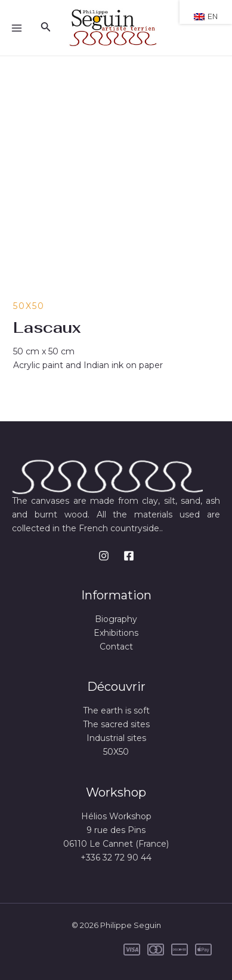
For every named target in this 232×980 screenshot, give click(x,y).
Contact (116, 647)
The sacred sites (116, 724)
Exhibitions (116, 633)
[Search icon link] (46, 28)
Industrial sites (116, 738)
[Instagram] (104, 556)
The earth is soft (116, 710)
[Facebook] (129, 556)
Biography (116, 619)
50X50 (29, 306)
